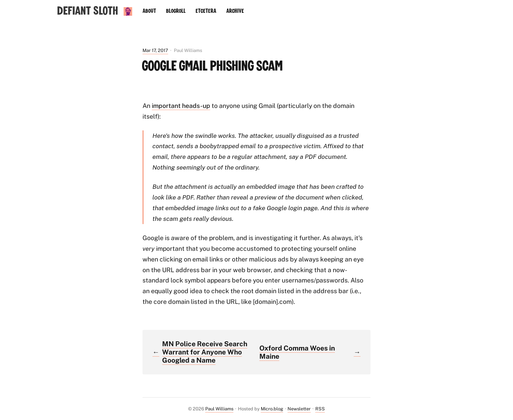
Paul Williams (219, 409)
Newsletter (299, 409)
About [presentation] (149, 11)
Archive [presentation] (235, 11)
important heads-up (181, 106)
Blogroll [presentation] (176, 11)
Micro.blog (272, 409)
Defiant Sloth (87, 11)
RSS (320, 409)
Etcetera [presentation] (206, 11)
